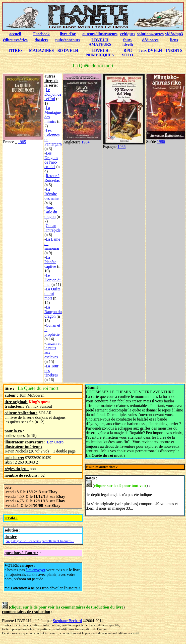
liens (174, 40)
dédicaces (150, 40)
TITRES (15, 50)
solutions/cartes (150, 34)
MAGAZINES (42, 50)
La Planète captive (50, 262)
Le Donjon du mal (53, 280)
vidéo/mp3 (174, 34)
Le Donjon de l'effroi (53, 94)
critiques (128, 34)
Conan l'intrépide (52, 228)
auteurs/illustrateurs (100, 34)
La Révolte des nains (52, 194)
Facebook (41, 34)
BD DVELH (68, 50)
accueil (15, 34)
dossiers (41, 40)
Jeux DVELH (150, 50)
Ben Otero (55, 442)
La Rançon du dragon (53, 312)
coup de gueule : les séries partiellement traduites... (40, 541)
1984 (85, 142)
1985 (22, 142)
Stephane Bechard (68, 621)
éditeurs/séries (15, 40)
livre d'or (68, 34)
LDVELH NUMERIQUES (100, 53)
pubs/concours (68, 40)
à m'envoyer (36, 570)
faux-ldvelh (128, 42)
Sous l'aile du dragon (51, 212)
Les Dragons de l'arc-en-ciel (51, 160)
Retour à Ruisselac (52, 178)
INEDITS (174, 50)
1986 (121, 147)
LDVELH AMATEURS (100, 42)
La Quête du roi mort (52, 294)
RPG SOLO (128, 53)
